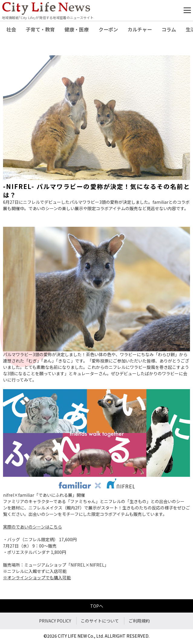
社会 (11, 29)
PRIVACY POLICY (55, 621)
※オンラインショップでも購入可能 (37, 577)
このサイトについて (100, 621)
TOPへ (97, 606)
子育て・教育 (40, 29)
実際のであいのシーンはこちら (33, 527)
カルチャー (140, 29)
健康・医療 (77, 29)
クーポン (108, 29)
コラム (169, 29)
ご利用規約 (139, 621)
